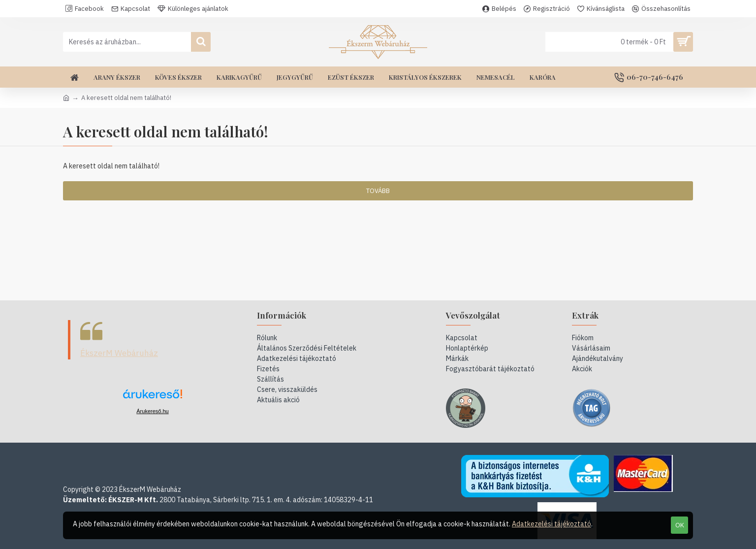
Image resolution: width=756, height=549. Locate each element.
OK (680, 525)
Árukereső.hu (152, 411)
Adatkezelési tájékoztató (551, 524)
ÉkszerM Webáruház (119, 353)
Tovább (378, 191)
